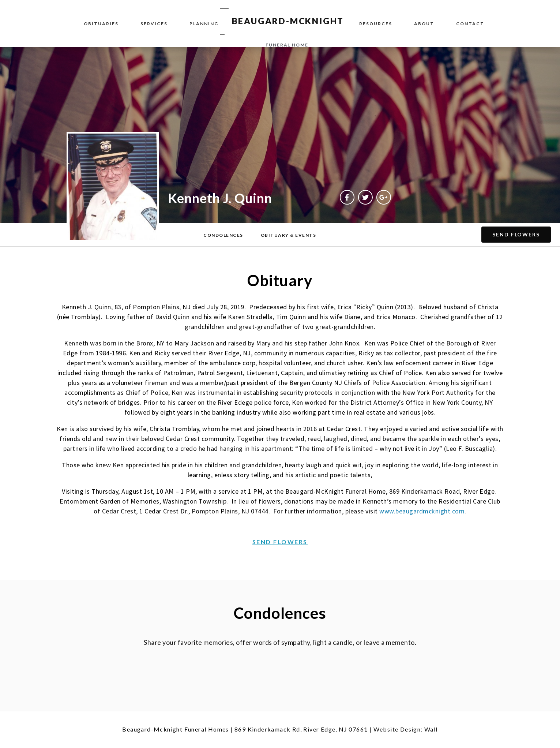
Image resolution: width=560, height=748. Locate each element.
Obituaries (101, 24)
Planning (204, 24)
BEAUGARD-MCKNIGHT (288, 21)
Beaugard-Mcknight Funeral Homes (175, 729)
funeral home (287, 45)
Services (154, 24)
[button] (223, 235)
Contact (470, 24)
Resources (376, 24)
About (424, 24)
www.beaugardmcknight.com (422, 511)
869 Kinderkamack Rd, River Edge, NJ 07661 (301, 729)
